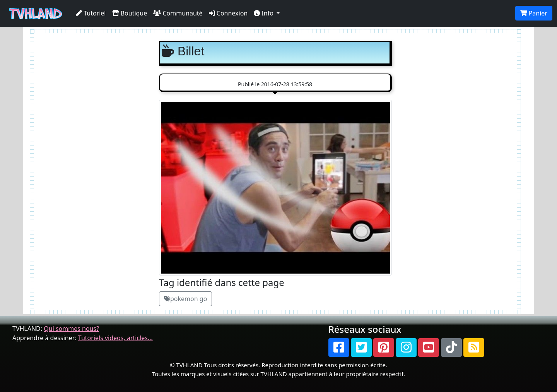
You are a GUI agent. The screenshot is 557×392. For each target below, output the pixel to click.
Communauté (178, 13)
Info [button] (264, 13)
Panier (534, 13)
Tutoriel (91, 13)
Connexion (228, 13)
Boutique (130, 13)
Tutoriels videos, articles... (115, 338)
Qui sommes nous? (71, 329)
